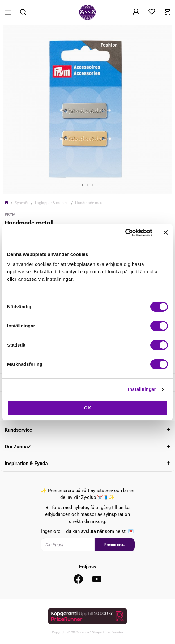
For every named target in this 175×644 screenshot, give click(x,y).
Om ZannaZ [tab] (18, 447)
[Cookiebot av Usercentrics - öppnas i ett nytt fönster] (125, 233)
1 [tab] (83, 185)
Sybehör (22, 203)
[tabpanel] (87, 109)
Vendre (118, 632)
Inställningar (142, 389)
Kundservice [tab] (18, 430)
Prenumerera (115, 545)
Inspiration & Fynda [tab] (26, 463)
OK (88, 408)
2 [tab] (87, 185)
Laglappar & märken (52, 203)
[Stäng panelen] (166, 232)
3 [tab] (92, 185)
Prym (10, 214)
